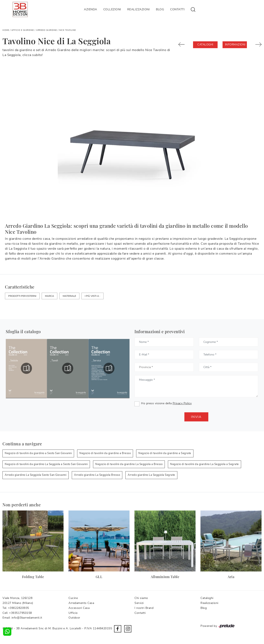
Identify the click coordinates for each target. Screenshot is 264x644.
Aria (231, 577)
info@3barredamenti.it (27, 618)
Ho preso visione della (166, 403)
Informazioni (235, 45)
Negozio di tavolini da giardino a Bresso (105, 453)
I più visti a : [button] (93, 296)
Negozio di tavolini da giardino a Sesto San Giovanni (38, 453)
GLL (99, 577)
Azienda (91, 9)
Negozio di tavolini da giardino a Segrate (165, 453)
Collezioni (112, 9)
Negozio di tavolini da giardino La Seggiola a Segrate (204, 464)
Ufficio (73, 613)
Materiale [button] (69, 296)
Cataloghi (205, 45)
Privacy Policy (182, 403)
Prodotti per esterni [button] (22, 296)
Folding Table (33, 577)
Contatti (177, 9)
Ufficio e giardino (23, 30)
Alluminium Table (165, 577)
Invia (196, 417)
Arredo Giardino (47, 30)
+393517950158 (21, 613)
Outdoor (74, 618)
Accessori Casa (79, 608)
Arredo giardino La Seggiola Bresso (97, 475)
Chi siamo (141, 598)
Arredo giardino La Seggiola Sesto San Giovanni (36, 475)
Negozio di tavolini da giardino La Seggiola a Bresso (129, 464)
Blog (160, 9)
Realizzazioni (139, 9)
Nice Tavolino (68, 30)
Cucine (73, 598)
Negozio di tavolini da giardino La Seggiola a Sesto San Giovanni (46, 464)
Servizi (139, 603)
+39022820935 (19, 608)
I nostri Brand (144, 608)
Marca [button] (49, 296)
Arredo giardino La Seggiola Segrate (151, 475)
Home (6, 30)
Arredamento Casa (81, 603)
